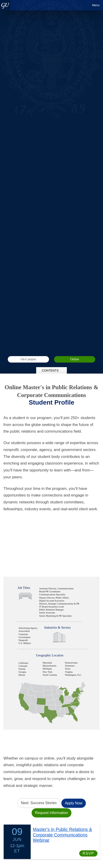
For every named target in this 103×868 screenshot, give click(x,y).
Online (75, 359)
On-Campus (28, 359)
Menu (96, 5)
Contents (51, 370)
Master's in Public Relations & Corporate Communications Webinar (63, 834)
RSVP (88, 853)
